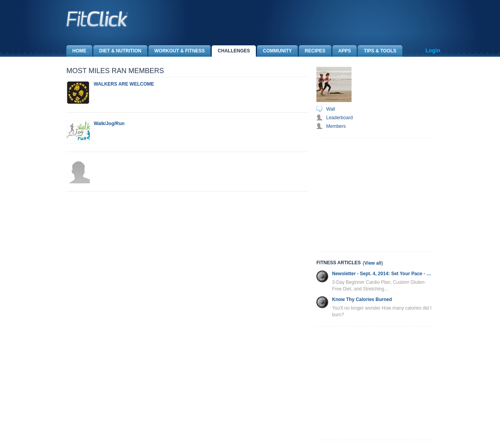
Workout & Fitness (177, 51)
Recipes (312, 51)
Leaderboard (339, 118)
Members (336, 126)
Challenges (231, 51)
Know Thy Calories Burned (362, 299)
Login (433, 50)
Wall (331, 109)
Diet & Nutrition (117, 51)
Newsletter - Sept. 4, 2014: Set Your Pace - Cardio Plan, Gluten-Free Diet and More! (383, 274)
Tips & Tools (377, 51)
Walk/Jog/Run (109, 124)
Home (76, 51)
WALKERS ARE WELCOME (124, 84)
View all (373, 263)
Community (274, 51)
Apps (342, 51)
